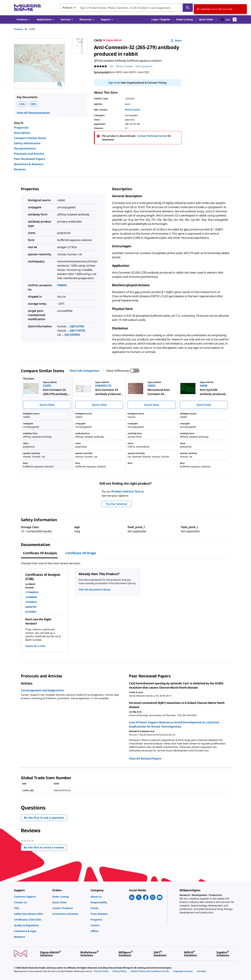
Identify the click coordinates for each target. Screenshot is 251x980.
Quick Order (206, 19)
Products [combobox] (68, 8)
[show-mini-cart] (228, 19)
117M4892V (32, 592)
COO (33, 104)
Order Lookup (185, 19)
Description (22, 133)
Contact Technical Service (152, 136)
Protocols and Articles (29, 154)
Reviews (20, 169)
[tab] (21, 29)
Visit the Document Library (94, 589)
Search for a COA (35, 646)
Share (176, 40)
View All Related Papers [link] (145, 758)
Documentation (25, 148)
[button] (161, 19)
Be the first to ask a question (44, 818)
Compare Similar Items (30, 138)
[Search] (188, 8)
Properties (21, 128)
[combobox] (127, 8)
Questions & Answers (29, 164)
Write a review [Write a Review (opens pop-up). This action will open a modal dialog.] (124, 66)
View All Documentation (33, 113)
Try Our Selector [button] (117, 504)
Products (18, 29)
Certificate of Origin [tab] (81, 553)
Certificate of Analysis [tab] (40, 553)
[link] (31, 897)
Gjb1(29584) (72, 335)
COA (22, 104)
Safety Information (27, 143)
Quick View (47, 405)
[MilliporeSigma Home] (27, 8)
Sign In (113, 83)
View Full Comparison (84, 371)
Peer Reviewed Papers (30, 159)
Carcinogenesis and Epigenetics (42, 690)
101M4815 (31, 602)
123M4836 (31, 597)
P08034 (62, 285)
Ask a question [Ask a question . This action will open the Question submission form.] (144, 66)
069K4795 (31, 607)
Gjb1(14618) (77, 330)
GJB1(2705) (77, 326)
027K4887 (31, 612)
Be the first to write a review (45, 848)
